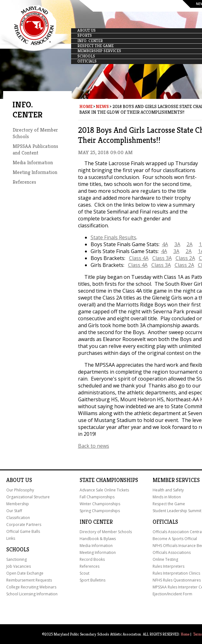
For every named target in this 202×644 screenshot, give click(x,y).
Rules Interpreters (168, 566)
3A (177, 244)
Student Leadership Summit (177, 511)
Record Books (92, 559)
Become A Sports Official (175, 539)
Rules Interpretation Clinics (176, 573)
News (102, 106)
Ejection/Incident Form (172, 594)
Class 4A (139, 258)
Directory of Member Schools (106, 532)
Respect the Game (169, 504)
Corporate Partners (24, 525)
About (15, 480)
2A (190, 244)
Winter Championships (100, 504)
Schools (18, 549)
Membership (18, 504)
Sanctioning (17, 559)
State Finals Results (113, 237)
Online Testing (165, 559)
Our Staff (14, 511)
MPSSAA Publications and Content (35, 149)
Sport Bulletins (93, 580)
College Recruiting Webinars (31, 587)
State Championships (109, 480)
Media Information (33, 162)
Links (11, 538)
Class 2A (185, 258)
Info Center (96, 522)
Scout (84, 573)
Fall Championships (97, 497)
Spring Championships (100, 511)
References (24, 182)
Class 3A (162, 258)
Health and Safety (168, 490)
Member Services (176, 480)
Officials (165, 522)
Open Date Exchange (25, 573)
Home (86, 106)
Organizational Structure (28, 497)
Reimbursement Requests (29, 580)
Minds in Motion (167, 497)
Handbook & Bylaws (98, 539)
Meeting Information (35, 172)
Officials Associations (172, 552)
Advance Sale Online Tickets (104, 490)
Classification (18, 518)
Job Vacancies (19, 566)
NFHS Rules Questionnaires (177, 580)
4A (165, 244)
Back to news (94, 446)
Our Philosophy (20, 490)
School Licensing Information (32, 594)
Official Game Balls (23, 531)
